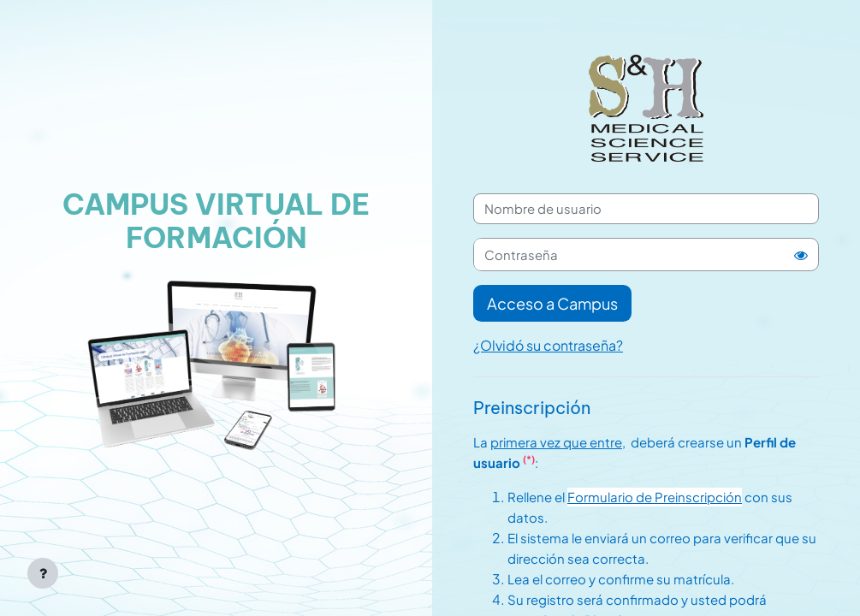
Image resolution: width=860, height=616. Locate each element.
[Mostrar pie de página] (43, 573)
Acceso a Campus (552, 303)
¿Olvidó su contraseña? (548, 345)
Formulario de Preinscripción (655, 497)
